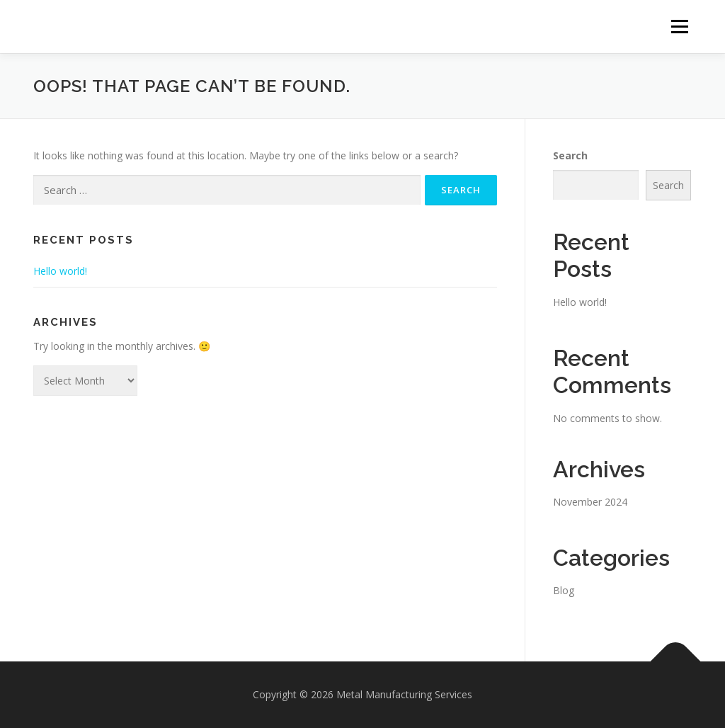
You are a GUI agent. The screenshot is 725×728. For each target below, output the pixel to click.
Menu (679, 27)
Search (570, 155)
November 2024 (590, 502)
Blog (564, 590)
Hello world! (60, 271)
